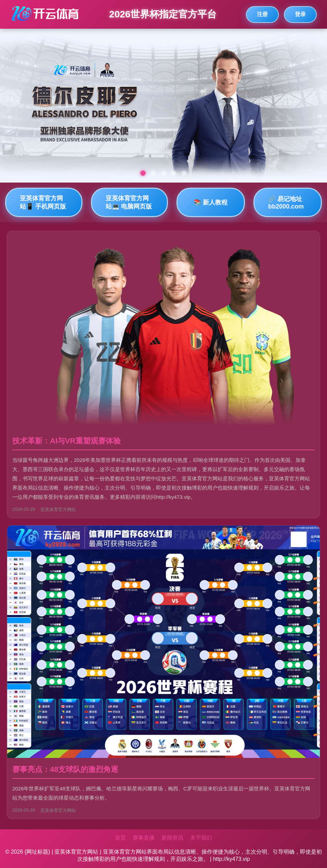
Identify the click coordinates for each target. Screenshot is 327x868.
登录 (300, 14)
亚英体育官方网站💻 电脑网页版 (129, 202)
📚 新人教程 (211, 202)
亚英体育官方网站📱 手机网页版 (43, 202)
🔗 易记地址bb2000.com (286, 203)
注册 (262, 14)
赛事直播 (144, 838)
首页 (120, 838)
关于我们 (201, 838)
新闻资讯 (172, 838)
